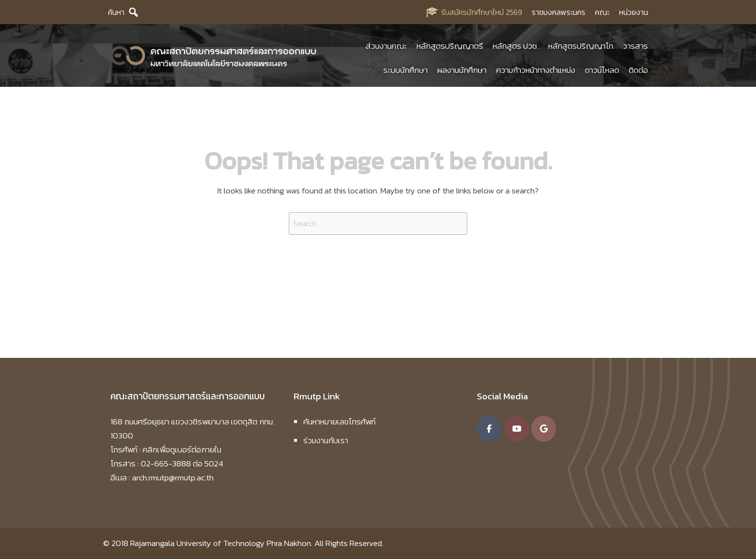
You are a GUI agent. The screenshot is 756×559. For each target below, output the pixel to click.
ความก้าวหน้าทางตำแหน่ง (536, 70)
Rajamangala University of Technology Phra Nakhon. (221, 543)
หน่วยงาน (634, 12)
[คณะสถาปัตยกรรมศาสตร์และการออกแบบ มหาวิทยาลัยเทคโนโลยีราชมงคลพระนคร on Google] (544, 429)
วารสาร (635, 46)
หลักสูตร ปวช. (516, 46)
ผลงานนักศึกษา (462, 70)
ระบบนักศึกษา (405, 70)
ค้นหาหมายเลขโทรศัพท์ (339, 422)
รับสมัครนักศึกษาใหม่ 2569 (482, 12)
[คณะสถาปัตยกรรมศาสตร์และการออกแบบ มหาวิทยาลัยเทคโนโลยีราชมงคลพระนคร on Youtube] (517, 429)
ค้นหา (116, 12)
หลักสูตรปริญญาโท (581, 46)
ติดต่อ (638, 70)
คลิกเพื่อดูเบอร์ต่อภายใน (182, 450)
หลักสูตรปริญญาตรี (450, 46)
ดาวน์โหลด (602, 70)
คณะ (602, 12)
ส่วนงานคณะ (386, 46)
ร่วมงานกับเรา (326, 440)
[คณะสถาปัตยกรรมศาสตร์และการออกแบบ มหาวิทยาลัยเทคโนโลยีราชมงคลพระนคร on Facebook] (489, 429)
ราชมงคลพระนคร (559, 12)
